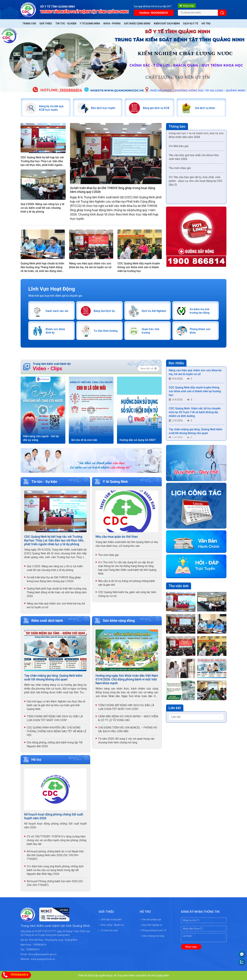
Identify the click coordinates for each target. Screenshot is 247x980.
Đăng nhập (187, 6)
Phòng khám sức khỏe (200, 331)
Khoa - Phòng (112, 24)
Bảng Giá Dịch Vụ (104, 311)
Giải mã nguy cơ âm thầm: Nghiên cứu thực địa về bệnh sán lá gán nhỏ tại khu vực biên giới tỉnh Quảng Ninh (56, 705)
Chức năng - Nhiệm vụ (111, 925)
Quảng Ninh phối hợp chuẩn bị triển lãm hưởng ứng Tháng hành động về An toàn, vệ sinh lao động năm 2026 (42, 267)
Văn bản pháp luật (151, 919)
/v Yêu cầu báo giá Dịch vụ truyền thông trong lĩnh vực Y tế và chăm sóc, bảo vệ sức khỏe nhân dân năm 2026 (196, 134)
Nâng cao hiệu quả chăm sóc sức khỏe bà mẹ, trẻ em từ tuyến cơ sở (90, 265)
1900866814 (39, 944)
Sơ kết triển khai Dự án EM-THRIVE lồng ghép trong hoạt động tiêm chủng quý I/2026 (113, 190)
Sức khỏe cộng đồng (137, 24)
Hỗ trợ (206, 24)
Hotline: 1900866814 (154, 13)
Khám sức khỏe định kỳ (55, 331)
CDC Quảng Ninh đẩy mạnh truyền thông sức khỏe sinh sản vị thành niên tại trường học (139, 267)
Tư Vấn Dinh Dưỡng (106, 331)
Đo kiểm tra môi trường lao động (200, 311)
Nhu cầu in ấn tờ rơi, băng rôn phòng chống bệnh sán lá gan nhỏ (127, 582)
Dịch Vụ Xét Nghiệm (154, 311)
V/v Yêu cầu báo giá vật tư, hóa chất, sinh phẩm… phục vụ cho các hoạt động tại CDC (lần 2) (196, 182)
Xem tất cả (148, 368)
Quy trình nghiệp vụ (151, 925)
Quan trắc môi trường (150, 331)
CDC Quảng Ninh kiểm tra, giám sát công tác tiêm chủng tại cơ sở (127, 594)
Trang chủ (29, 24)
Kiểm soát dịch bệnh (167, 24)
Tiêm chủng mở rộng (152, 936)
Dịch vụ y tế (191, 24)
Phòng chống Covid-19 (153, 930)
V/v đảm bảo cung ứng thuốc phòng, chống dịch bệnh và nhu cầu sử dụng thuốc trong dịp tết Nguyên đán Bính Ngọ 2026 (55, 870)
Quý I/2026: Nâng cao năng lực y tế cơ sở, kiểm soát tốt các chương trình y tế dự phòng (42, 208)
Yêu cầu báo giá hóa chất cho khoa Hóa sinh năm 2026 (194, 158)
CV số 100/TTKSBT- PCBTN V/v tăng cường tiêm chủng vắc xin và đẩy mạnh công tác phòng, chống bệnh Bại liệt (57, 840)
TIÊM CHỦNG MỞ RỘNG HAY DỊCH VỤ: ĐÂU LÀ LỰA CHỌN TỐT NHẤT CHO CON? (55, 718)
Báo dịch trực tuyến (103, 108)
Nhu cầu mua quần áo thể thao (117, 536)
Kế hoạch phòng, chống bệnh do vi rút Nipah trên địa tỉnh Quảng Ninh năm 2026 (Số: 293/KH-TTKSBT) (55, 855)
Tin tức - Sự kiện (66, 24)
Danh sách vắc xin (57, 311)
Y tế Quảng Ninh (90, 24)
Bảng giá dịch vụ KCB (156, 108)
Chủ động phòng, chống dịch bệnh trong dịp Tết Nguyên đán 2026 (55, 744)
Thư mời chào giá (180, 169)
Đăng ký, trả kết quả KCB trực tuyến (51, 108)
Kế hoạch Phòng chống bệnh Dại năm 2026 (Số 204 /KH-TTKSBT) (55, 883)
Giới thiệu (46, 24)
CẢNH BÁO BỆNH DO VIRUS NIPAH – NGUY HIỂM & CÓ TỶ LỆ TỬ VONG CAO (128, 718)
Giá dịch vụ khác (205, 108)
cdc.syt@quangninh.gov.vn (42, 954)
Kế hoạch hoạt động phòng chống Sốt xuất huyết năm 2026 (54, 816)
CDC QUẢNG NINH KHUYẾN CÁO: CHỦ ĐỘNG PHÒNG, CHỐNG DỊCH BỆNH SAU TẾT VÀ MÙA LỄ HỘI (57, 731)
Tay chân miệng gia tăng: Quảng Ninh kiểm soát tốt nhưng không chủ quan (53, 677)
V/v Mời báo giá (179, 147)
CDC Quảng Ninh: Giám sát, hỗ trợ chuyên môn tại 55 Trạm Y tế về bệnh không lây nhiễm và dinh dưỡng (195, 413)
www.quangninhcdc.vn (43, 959)
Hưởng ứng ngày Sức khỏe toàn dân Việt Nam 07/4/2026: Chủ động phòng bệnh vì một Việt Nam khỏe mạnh (127, 679)
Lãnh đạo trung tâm (110, 919)
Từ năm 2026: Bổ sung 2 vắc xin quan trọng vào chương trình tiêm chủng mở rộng (126, 740)
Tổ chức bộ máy (108, 930)
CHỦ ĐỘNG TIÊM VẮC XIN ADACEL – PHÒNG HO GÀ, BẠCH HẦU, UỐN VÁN (128, 729)
